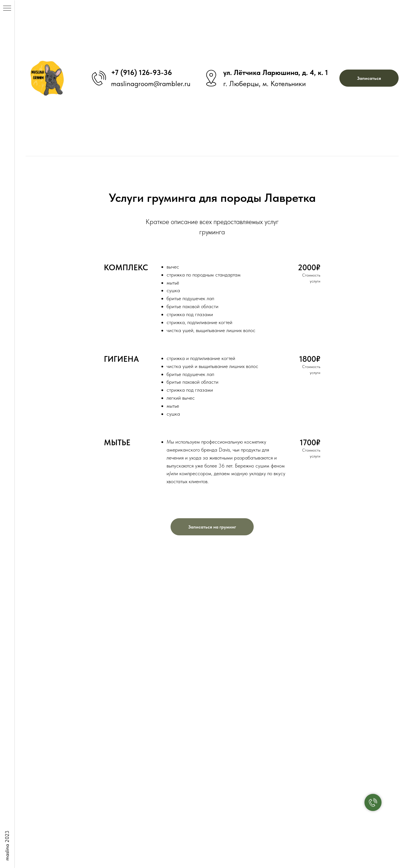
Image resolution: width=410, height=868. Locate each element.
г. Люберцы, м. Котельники (265, 84)
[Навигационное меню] (7, 9)
